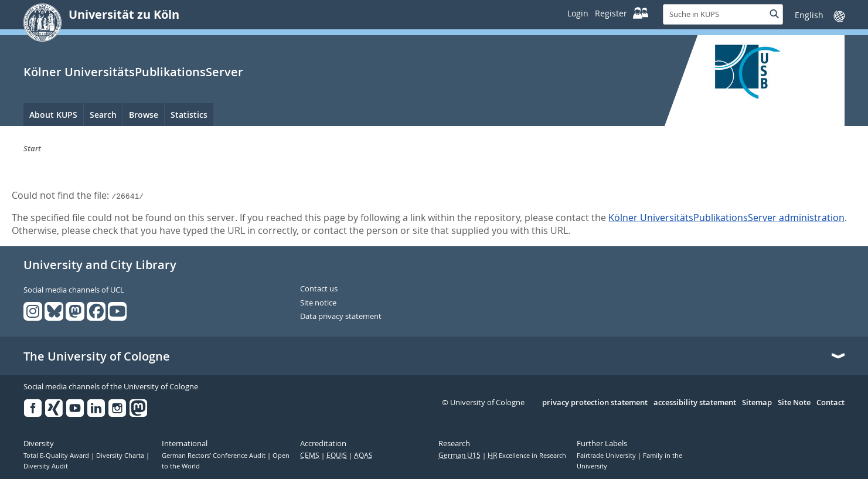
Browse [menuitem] (144, 115)
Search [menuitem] (103, 115)
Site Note (794, 403)
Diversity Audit (46, 466)
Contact (830, 403)
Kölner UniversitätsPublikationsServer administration (726, 218)
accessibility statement (695, 403)
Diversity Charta (121, 456)
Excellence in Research (527, 456)
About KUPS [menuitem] (53, 115)
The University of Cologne (97, 356)
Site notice (318, 303)
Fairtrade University (607, 456)
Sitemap (757, 403)
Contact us (319, 289)
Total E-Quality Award (57, 456)
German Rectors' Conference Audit (215, 456)
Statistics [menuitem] (189, 115)
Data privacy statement (341, 317)
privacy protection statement (595, 403)
